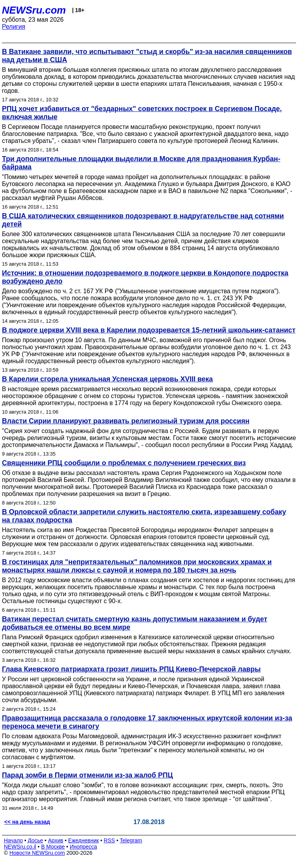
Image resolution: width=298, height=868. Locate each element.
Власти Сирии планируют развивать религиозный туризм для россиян (126, 421)
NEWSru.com (34, 10)
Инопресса (84, 847)
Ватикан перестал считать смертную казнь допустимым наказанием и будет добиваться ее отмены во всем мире (135, 623)
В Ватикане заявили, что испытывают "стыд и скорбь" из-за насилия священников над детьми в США (147, 56)
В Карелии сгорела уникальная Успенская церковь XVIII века (107, 379)
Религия (14, 27)
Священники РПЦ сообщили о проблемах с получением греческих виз (124, 463)
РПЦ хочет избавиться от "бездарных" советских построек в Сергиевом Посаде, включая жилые (142, 113)
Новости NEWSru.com (37, 853)
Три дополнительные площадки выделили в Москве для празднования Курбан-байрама (141, 163)
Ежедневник (84, 840)
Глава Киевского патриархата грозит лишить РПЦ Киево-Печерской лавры (131, 669)
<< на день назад (27, 822)
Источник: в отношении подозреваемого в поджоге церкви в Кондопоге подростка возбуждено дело (145, 277)
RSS (109, 840)
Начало (13, 840)
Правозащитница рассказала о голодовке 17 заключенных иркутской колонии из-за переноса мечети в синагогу (147, 722)
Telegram (131, 840)
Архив (56, 840)
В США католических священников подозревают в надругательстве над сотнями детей (143, 220)
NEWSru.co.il (20, 847)
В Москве (53, 847)
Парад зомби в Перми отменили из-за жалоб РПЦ (87, 775)
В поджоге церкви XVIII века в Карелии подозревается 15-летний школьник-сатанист (149, 330)
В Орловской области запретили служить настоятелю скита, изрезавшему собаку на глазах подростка (144, 516)
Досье (35, 840)
